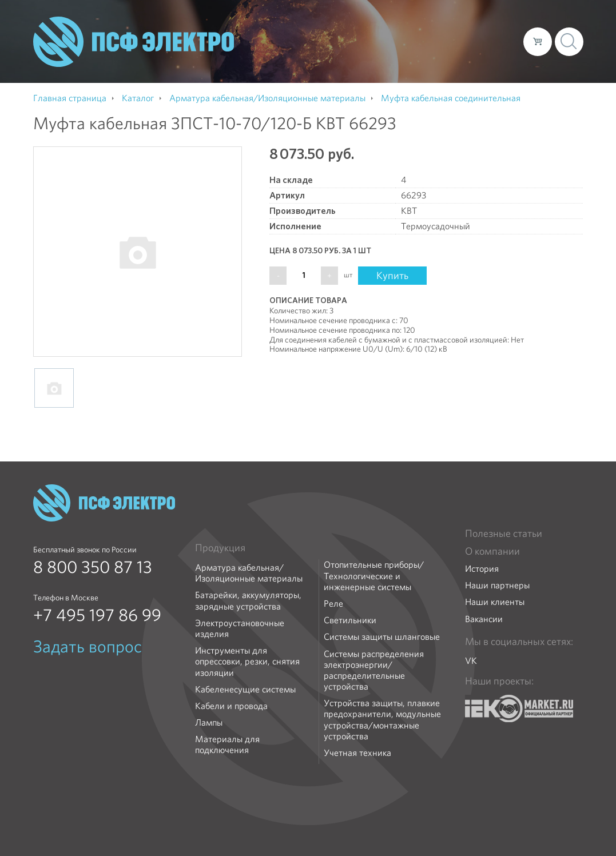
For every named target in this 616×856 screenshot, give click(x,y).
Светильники (350, 620)
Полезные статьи (504, 533)
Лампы (209, 722)
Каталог (351, 41)
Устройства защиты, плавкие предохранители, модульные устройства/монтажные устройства (382, 720)
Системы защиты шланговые (382, 637)
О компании (296, 41)
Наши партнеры (497, 585)
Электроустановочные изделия (240, 628)
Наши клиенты (495, 602)
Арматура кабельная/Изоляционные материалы (249, 573)
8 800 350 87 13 (93, 567)
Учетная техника (357, 753)
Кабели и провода (231, 706)
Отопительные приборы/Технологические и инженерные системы (374, 576)
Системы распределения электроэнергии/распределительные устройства (374, 670)
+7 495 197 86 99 (97, 615)
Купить (392, 275)
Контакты (493, 41)
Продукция (220, 548)
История (482, 569)
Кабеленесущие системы (245, 689)
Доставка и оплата (421, 41)
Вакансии (484, 619)
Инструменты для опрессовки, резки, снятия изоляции (247, 662)
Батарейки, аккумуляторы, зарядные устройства (248, 600)
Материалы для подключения (227, 744)
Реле (333, 604)
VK (471, 661)
